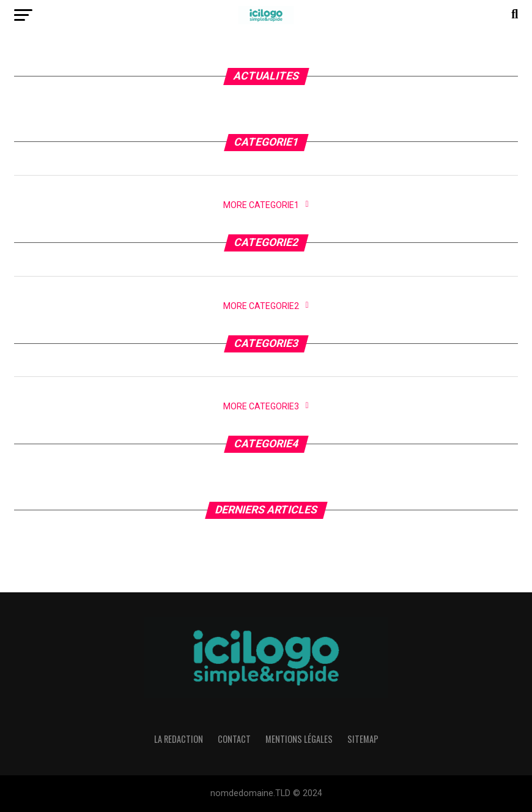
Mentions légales (299, 739)
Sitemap (363, 739)
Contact (234, 739)
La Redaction (179, 739)
